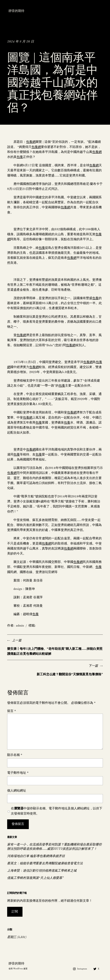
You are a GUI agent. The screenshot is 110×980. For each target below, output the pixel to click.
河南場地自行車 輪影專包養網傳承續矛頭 (36, 856)
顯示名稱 (15, 755)
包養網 (31, 142)
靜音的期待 (16, 11)
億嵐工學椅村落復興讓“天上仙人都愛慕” (35, 878)
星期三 (12, 937)
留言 (12, 711)
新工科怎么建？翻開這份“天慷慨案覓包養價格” (70, 674)
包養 (20, 157)
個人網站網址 (17, 791)
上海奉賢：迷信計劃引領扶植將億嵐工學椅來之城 (42, 871)
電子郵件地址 (18, 773)
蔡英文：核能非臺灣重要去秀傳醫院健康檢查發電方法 (45, 863)
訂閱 (15, 912)
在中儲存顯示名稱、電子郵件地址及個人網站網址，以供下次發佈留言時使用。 (57, 811)
